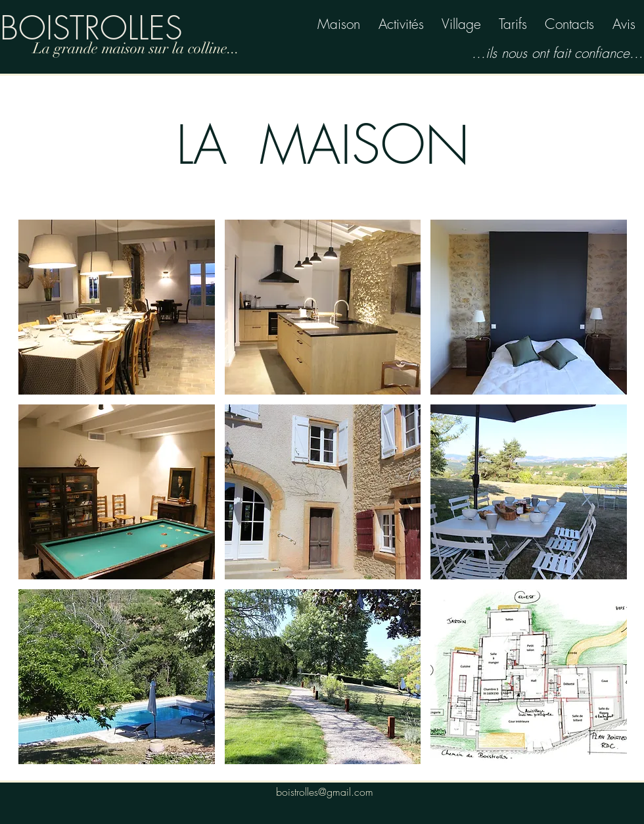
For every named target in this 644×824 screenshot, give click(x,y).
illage (465, 24)
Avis (624, 24)
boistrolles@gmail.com (325, 792)
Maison (339, 24)
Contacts (569, 24)
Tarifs (513, 24)
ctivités (405, 24)
